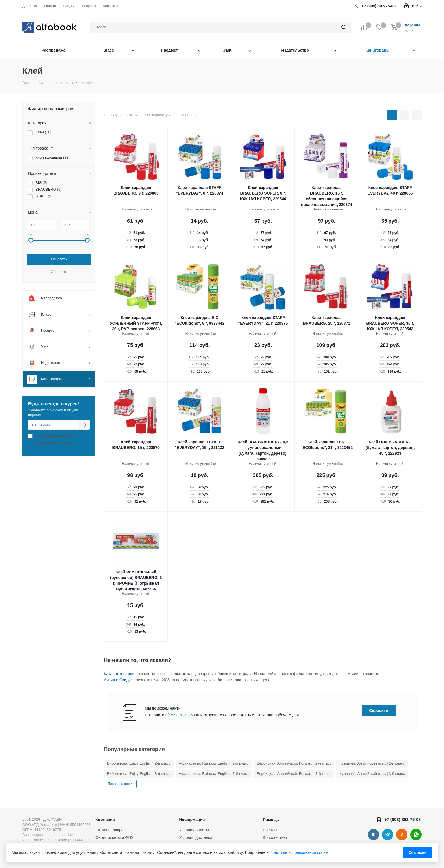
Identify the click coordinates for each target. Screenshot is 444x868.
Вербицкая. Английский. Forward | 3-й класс (294, 774)
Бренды (270, 830)
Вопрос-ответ (275, 837)
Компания (105, 820)
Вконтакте (373, 835)
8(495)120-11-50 (180, 715)
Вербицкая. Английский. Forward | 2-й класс (294, 763)
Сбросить (59, 272)
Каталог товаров (119, 674)
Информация (192, 820)
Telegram (388, 835)
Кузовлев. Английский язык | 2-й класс (372, 763)
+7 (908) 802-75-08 (403, 819)
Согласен (418, 852)
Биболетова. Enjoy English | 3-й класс (139, 774)
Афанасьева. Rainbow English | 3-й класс (214, 774)
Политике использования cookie (299, 852)
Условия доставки (195, 837)
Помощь (271, 820)
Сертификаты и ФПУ (115, 837)
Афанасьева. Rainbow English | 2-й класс (214, 763)
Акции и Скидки (118, 680)
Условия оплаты (194, 830)
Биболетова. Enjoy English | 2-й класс (139, 763)
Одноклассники (402, 835)
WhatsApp (416, 835)
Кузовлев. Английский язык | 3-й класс (372, 774)
